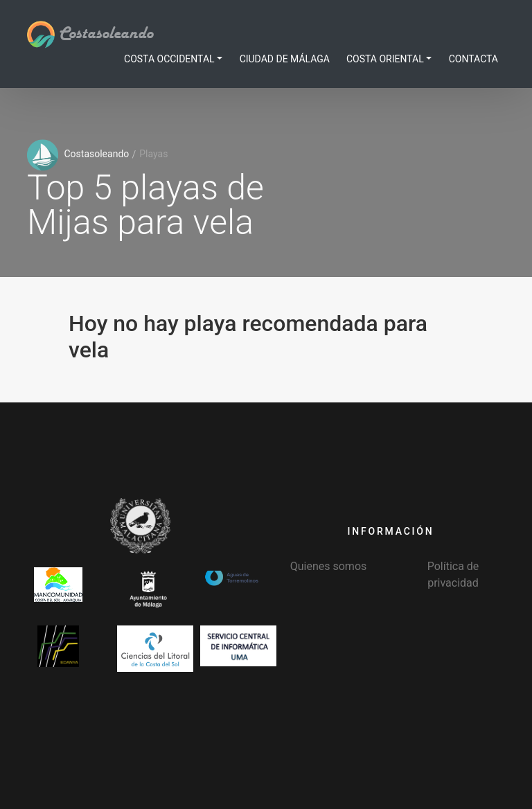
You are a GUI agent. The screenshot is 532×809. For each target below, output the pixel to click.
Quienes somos (329, 566)
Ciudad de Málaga (285, 59)
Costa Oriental (385, 59)
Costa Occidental (169, 59)
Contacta (473, 59)
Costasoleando (90, 34)
